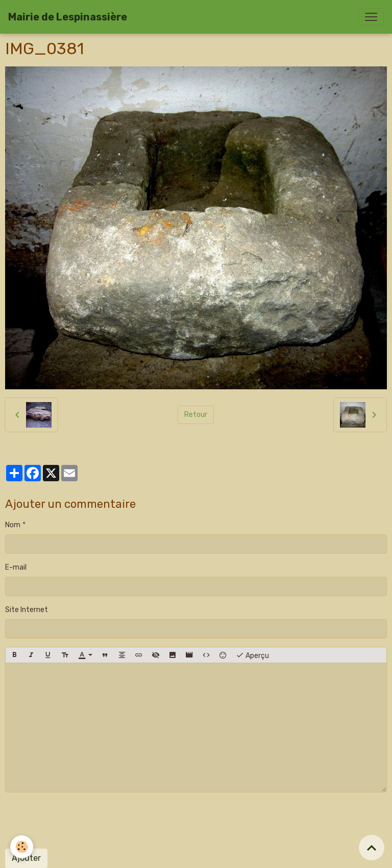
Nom (13, 525)
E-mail (16, 567)
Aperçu (252, 655)
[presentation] (83, 820)
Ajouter (26, 858)
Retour (196, 415)
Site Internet (27, 610)
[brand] (68, 17)
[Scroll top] (372, 848)
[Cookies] (22, 847)
